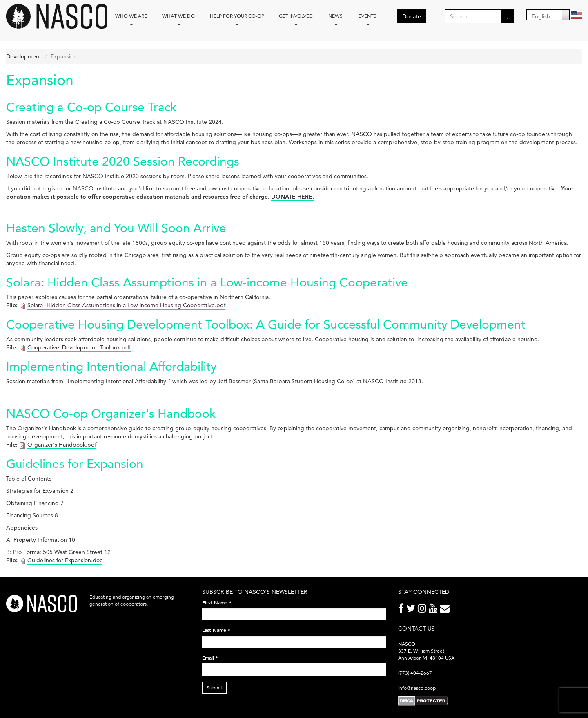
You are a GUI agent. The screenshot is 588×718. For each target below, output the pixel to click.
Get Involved (296, 19)
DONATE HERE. (293, 197)
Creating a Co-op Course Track (91, 107)
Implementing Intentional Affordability (111, 366)
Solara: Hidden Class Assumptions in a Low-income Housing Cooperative (207, 282)
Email (210, 658)
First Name (217, 602)
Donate (412, 16)
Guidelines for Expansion (75, 464)
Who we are (131, 19)
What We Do (178, 19)
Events (367, 19)
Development (24, 56)
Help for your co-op (237, 19)
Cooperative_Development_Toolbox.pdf (79, 347)
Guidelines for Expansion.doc (65, 560)
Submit (214, 688)
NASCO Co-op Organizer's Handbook (111, 413)
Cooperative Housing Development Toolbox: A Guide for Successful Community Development (266, 324)
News (335, 19)
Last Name (216, 630)
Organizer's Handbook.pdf (62, 445)
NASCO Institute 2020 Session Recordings (123, 161)
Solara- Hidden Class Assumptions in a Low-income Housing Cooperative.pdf (126, 305)
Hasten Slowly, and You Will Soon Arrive (116, 228)
